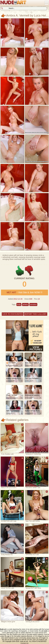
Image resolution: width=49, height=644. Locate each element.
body (19, 305)
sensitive (33, 305)
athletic (25, 305)
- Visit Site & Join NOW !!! (25, 292)
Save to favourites (13, 314)
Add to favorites (22, 426)
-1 (29, 271)
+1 (20, 271)
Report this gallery (36, 314)
